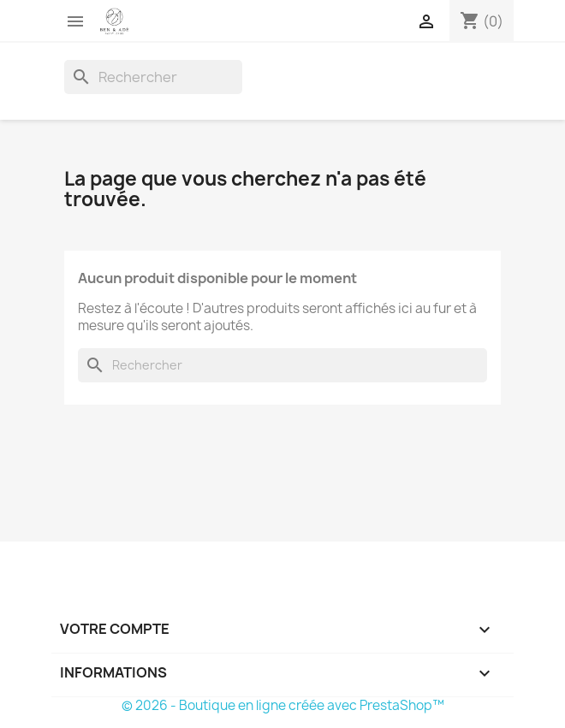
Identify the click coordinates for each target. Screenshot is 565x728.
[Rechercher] (153, 77)
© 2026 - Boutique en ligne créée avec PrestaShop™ (283, 705)
